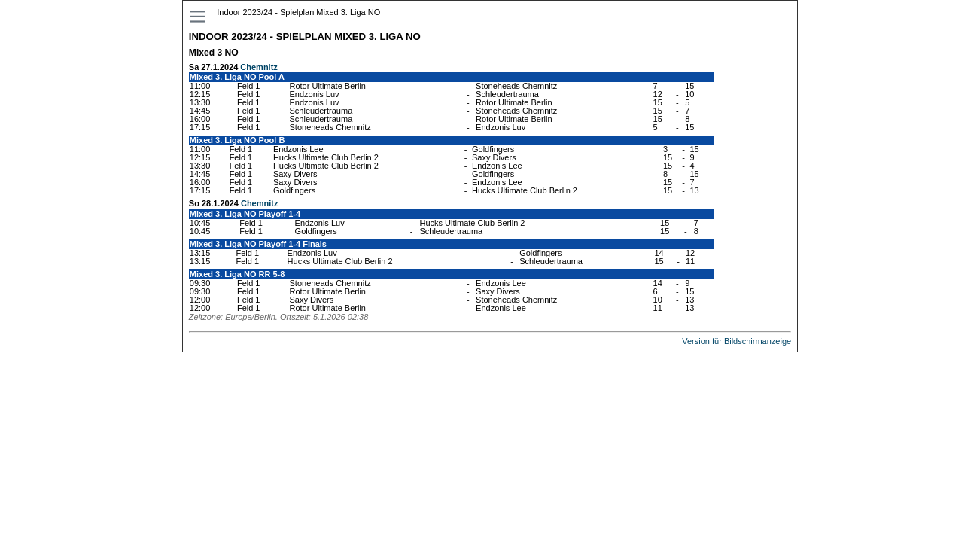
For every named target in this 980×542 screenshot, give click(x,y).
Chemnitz (259, 67)
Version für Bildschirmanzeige (737, 341)
